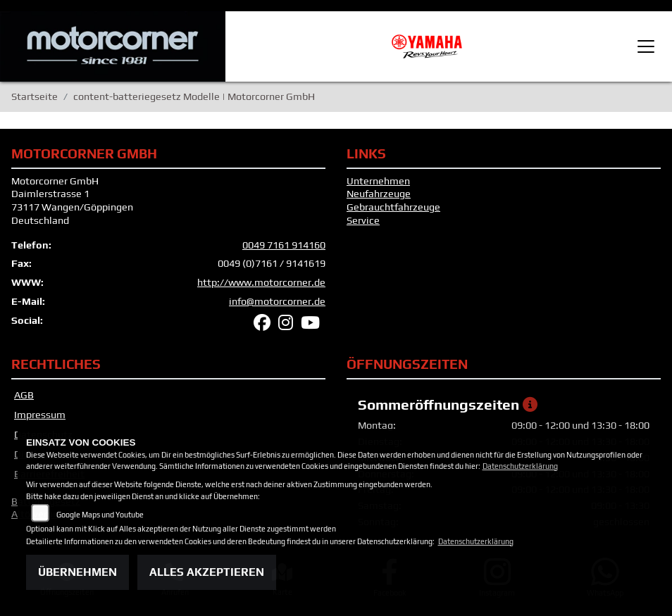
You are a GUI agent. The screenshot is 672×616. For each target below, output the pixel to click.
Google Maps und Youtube (100, 515)
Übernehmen (77, 572)
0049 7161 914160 (284, 245)
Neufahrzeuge (379, 194)
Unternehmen (378, 181)
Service (363, 220)
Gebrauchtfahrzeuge (393, 207)
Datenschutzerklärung (520, 466)
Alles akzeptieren (207, 572)
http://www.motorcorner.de (261, 282)
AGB (24, 395)
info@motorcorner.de (277, 301)
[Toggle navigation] (646, 46)
